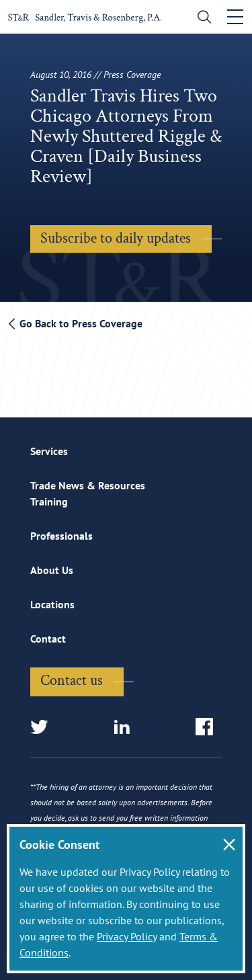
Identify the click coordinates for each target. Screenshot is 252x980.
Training (49, 501)
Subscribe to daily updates (116, 238)
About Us (52, 570)
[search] (201, 18)
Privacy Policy (127, 936)
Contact (48, 639)
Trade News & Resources (88, 485)
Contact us (72, 681)
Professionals (61, 536)
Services (49, 451)
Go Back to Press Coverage (76, 323)
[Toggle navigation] (235, 17)
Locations (52, 604)
